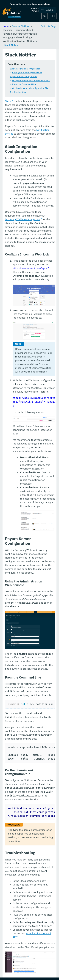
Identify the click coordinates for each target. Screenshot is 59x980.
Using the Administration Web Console (31, 81)
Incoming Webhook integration (23, 219)
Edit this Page (49, 26)
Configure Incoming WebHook (27, 73)
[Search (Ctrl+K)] (45, 16)
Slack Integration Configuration (25, 69)
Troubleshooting (18, 92)
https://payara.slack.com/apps (30, 268)
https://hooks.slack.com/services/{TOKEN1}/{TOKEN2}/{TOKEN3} (34, 402)
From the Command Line (24, 84)
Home (6, 26)
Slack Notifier (12, 45)
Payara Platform (21, 26)
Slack (8, 101)
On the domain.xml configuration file (30, 88)
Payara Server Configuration (23, 77)
